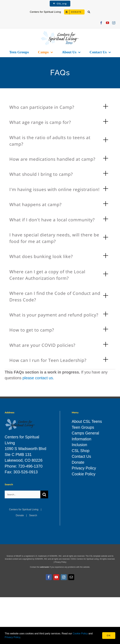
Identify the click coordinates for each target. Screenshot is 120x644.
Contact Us (81, 456)
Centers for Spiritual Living (24, 509)
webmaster (45, 567)
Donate (20, 515)
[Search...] (22, 494)
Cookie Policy (84, 474)
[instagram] (114, 23)
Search (33, 515)
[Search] (89, 12)
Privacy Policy (84, 468)
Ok (109, 635)
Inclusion (79, 445)
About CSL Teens (87, 421)
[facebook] (101, 23)
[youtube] (107, 23)
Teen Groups (83, 427)
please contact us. (38, 378)
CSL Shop (81, 451)
